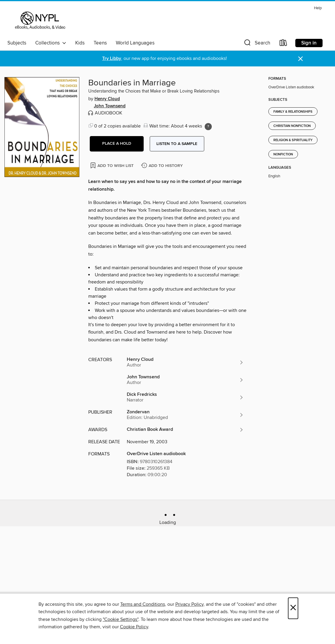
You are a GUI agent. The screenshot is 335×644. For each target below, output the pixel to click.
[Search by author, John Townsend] (185, 380)
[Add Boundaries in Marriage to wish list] (112, 165)
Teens (100, 43)
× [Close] (293, 608)
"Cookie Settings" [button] (121, 619)
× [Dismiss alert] (300, 59)
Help (318, 8)
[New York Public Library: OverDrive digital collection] (40, 20)
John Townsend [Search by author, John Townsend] (110, 106)
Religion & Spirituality (293, 140)
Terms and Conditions (143, 604)
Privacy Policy (189, 604)
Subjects (17, 43)
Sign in (309, 43)
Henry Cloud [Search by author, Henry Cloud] (107, 99)
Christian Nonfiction (292, 126)
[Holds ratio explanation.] (208, 127)
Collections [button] (51, 43)
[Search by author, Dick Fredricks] (185, 397)
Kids (80, 43)
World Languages (135, 43)
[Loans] (283, 44)
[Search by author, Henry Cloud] (185, 362)
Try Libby (112, 59)
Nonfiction (283, 154)
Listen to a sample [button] (177, 144)
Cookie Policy (134, 627)
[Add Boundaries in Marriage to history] (163, 166)
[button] (257, 44)
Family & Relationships (293, 112)
